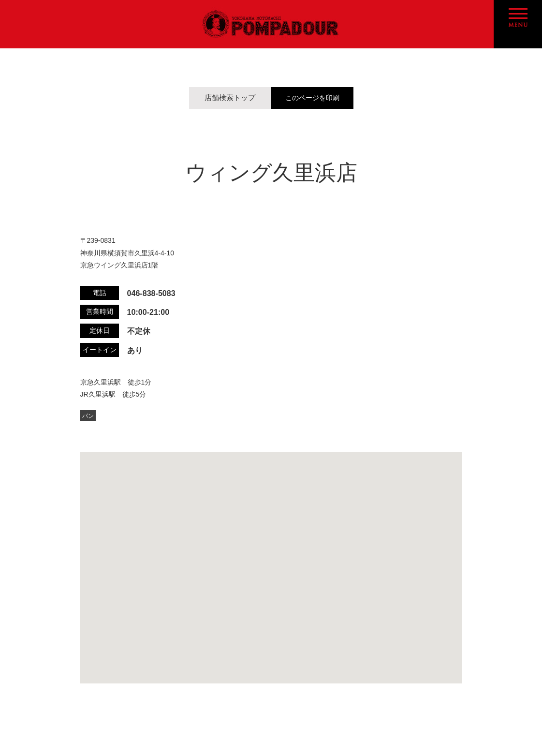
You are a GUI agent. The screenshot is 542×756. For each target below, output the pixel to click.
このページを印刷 (312, 98)
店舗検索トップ (230, 98)
